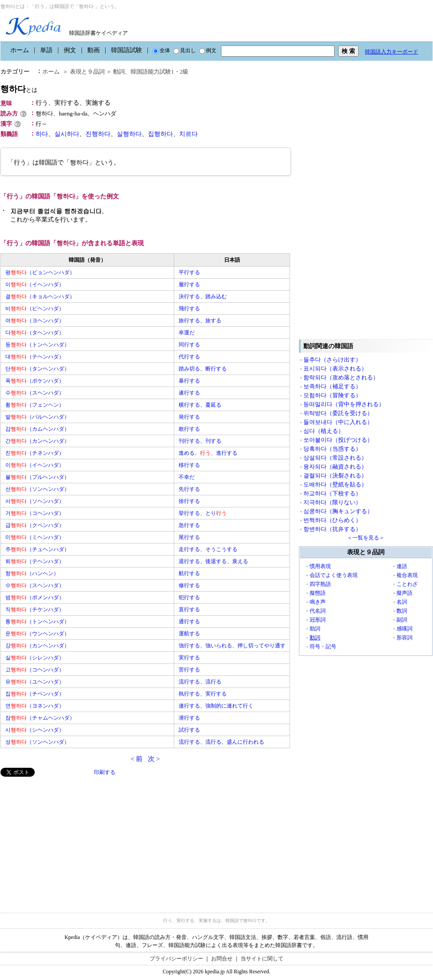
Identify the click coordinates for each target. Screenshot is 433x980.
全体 (161, 50)
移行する (189, 465)
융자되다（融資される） (335, 467)
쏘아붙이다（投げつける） (338, 440)
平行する (189, 272)
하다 (42, 134)
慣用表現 (320, 566)
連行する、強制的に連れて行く (216, 706)
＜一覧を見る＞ (366, 538)
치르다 (188, 134)
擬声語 (404, 593)
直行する (189, 609)
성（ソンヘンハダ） (37, 742)
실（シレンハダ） (35, 658)
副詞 (402, 620)
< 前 (137, 759)
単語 (46, 50)
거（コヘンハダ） (35, 513)
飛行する (189, 309)
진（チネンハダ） (35, 453)
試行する (189, 730)
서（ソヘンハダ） (35, 501)
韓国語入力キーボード (392, 52)
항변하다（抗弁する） (332, 529)
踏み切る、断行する (203, 369)
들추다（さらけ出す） (332, 360)
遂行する (189, 393)
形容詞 (404, 638)
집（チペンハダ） (35, 694)
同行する (189, 345)
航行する (189, 573)
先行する (189, 489)
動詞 (119, 72)
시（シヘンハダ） (35, 730)
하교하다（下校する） (332, 493)
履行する (189, 284)
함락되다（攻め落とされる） (341, 377)
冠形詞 (318, 620)
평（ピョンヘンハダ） (40, 272)
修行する (189, 585)
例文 (70, 50)
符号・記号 (323, 646)
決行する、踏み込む (203, 296)
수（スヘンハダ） (35, 393)
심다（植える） (324, 431)
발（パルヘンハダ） (37, 417)
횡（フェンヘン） (35, 405)
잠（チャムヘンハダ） (40, 718)
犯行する (189, 597)
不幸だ (187, 477)
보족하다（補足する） (332, 386)
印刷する (105, 772)
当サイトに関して (262, 959)
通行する (189, 622)
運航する (189, 634)
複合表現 (407, 575)
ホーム (20, 50)
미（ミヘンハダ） (35, 537)
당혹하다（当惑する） (332, 449)
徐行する (189, 501)
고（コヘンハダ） (35, 670)
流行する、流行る (200, 682)
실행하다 (129, 134)
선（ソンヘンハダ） (37, 489)
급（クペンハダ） (35, 525)
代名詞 (318, 611)
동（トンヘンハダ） (37, 345)
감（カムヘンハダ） (37, 429)
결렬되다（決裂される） (335, 476)
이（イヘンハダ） (35, 284)
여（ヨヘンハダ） (35, 321)
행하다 (19, 89)
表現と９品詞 (87, 72)
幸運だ (187, 333)
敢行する (189, 429)
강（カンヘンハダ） (37, 646)
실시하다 (67, 134)
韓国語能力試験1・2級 (159, 72)
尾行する (189, 537)
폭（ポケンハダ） (35, 381)
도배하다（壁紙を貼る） (335, 484)
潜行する (189, 718)
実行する (189, 658)
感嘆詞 (404, 629)
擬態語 (318, 593)
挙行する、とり (203, 513)
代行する (189, 357)
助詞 (315, 629)
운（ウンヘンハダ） (37, 634)
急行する (189, 525)
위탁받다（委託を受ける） (338, 413)
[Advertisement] (67, 839)
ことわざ (407, 584)
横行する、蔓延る (200, 405)
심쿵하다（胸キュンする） (338, 511)
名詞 (402, 602)
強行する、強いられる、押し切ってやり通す (232, 646)
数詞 (402, 611)
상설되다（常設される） (335, 458)
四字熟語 (320, 584)
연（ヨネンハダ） (35, 706)
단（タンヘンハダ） (37, 369)
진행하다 (98, 134)
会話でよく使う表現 (334, 575)
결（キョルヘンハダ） (40, 296)
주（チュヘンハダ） (37, 549)
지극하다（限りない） (332, 502)
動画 (94, 50)
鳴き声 (318, 602)
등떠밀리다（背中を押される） (344, 404)
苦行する (189, 670)
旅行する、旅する (200, 321)
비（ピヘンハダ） (35, 309)
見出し (185, 50)
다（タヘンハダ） (35, 333)
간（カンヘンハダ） (37, 441)
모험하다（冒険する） (332, 395)
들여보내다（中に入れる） (338, 422)
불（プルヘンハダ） (37, 477)
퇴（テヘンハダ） (35, 561)
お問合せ (222, 959)
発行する (189, 417)
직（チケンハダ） (35, 609)
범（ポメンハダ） (35, 597)
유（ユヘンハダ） (35, 682)
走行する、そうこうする (208, 549)
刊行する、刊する (200, 441)
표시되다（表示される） (335, 369)
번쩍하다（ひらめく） (332, 520)
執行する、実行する (203, 694)
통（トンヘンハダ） (37, 622)
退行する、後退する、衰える (213, 561)
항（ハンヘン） (32, 573)
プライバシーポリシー (176, 959)
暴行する (189, 381)
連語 (402, 566)
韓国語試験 (127, 50)
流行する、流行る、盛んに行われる (221, 742)
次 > (154, 759)
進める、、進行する (208, 453)
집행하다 (160, 134)
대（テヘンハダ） (35, 357)
